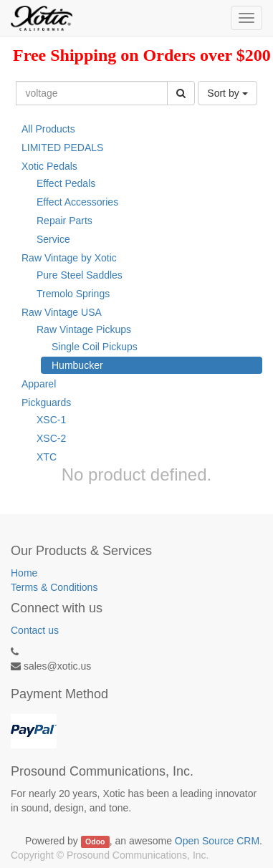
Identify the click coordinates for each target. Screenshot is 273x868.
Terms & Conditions (54, 587)
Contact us (35, 630)
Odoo (95, 842)
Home (24, 573)
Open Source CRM (217, 841)
